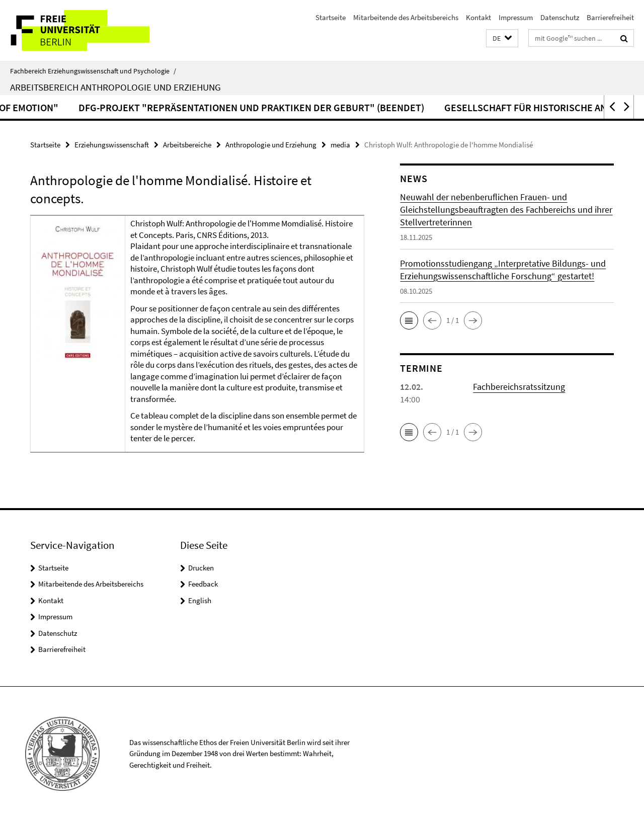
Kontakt (478, 17)
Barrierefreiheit (610, 17)
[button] (502, 38)
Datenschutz (560, 17)
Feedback (203, 584)
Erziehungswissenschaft (112, 145)
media (340, 145)
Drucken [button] (201, 568)
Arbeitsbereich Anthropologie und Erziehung (115, 87)
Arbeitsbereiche (187, 145)
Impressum (516, 17)
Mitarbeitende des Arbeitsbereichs (406, 17)
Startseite (331, 17)
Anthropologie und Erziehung (271, 145)
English (200, 600)
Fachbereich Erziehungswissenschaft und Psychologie (93, 71)
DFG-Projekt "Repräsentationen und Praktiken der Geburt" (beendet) (347, 107)
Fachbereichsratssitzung (519, 387)
